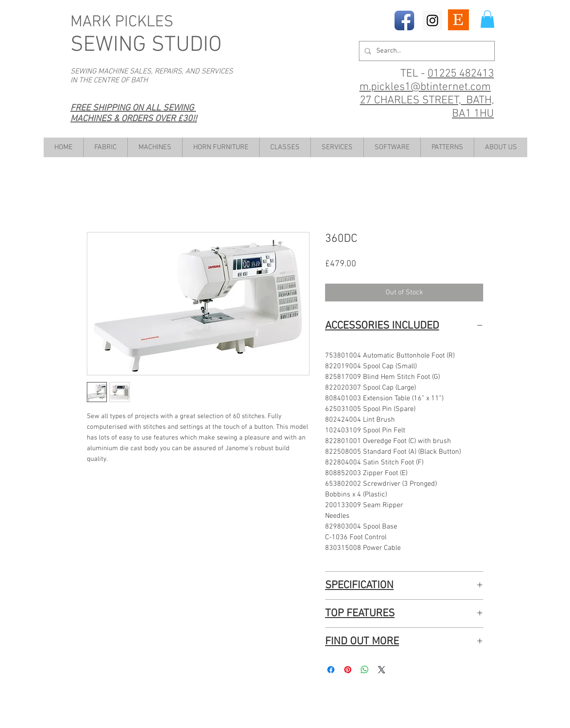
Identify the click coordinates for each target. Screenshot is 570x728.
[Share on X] (382, 670)
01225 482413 (461, 74)
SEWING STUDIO (146, 45)
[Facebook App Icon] (404, 20)
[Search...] (426, 51)
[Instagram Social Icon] (432, 20)
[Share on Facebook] (331, 670)
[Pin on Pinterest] (348, 670)
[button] (487, 19)
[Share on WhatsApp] (365, 670)
